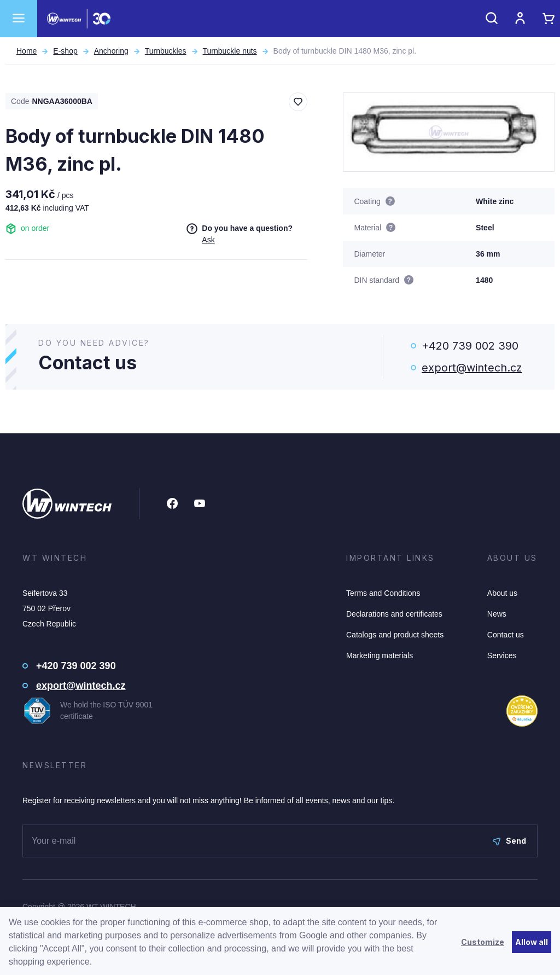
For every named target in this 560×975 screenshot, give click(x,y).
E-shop (65, 51)
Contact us (506, 635)
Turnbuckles (166, 51)
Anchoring (111, 51)
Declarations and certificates (394, 614)
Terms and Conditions (383, 593)
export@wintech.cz (472, 368)
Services (502, 655)
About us (502, 593)
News (497, 614)
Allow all (532, 942)
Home (27, 51)
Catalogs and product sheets (395, 635)
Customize (483, 942)
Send (509, 841)
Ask (208, 240)
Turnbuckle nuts (230, 51)
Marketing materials (380, 655)
